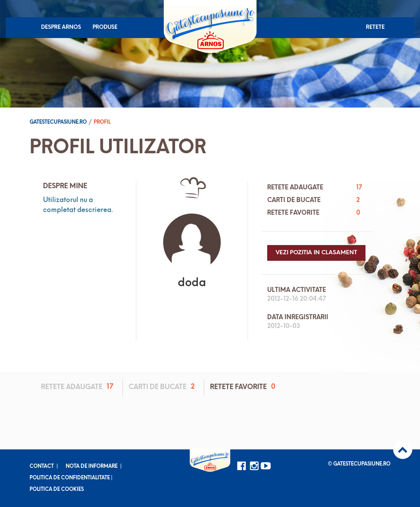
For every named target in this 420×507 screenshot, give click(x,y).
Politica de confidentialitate (70, 478)
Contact (42, 466)
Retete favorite (244, 387)
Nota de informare (92, 466)
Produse (105, 27)
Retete (375, 27)
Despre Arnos (61, 27)
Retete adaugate (79, 387)
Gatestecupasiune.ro (58, 122)
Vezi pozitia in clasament (316, 253)
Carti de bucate (163, 387)
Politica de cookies (57, 490)
